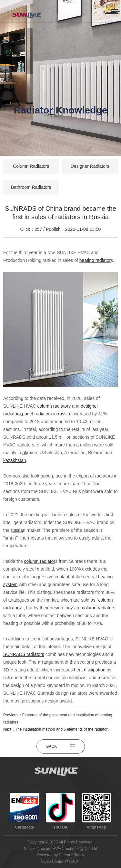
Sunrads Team (71, 855)
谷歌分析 (72, 862)
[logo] (30, 11)
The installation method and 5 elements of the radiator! (62, 729)
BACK (61, 746)
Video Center (52, 862)
